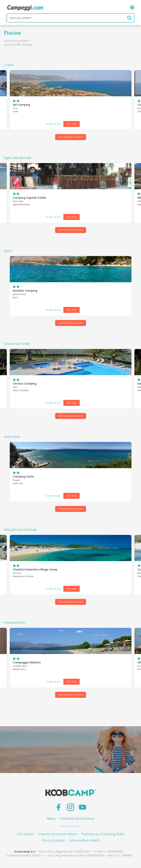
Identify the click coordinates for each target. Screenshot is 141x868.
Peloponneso (15, 623)
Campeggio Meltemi (27, 662)
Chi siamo (25, 834)
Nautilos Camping (25, 291)
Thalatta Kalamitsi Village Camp (35, 570)
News (51, 819)
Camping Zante (23, 477)
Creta (9, 65)
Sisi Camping (21, 105)
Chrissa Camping (25, 384)
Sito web (72, 124)
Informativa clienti (84, 840)
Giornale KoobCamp (77, 819)
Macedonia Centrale (20, 530)
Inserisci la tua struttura (57, 834)
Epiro (8, 251)
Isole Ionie (12, 437)
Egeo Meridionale (18, 158)
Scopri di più (53, 124)
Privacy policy (53, 840)
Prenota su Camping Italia (103, 834)
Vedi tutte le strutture (71, 137)
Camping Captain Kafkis (29, 198)
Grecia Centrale (17, 344)
